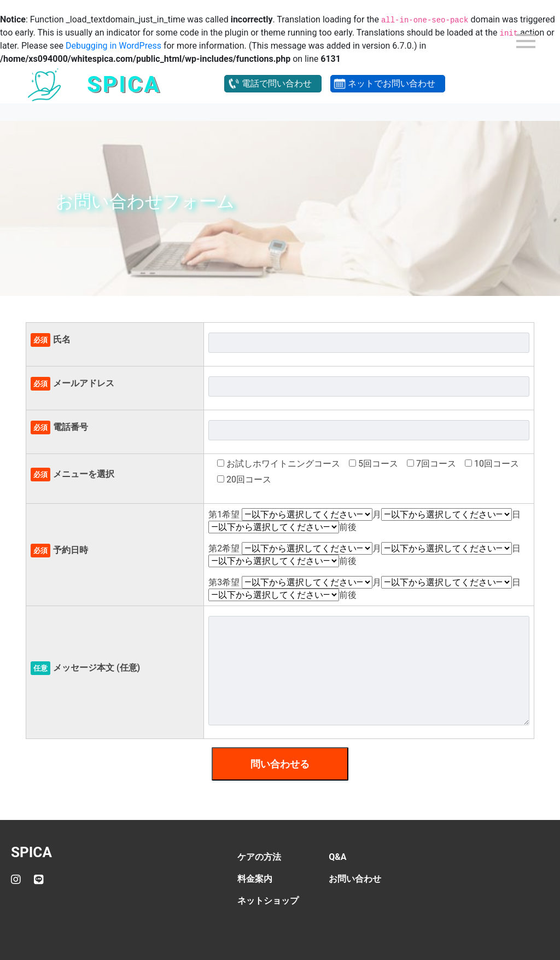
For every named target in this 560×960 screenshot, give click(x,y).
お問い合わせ (355, 879)
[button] (273, 84)
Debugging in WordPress (113, 46)
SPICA (31, 852)
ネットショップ (268, 901)
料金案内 (255, 879)
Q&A (337, 857)
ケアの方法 (259, 857)
